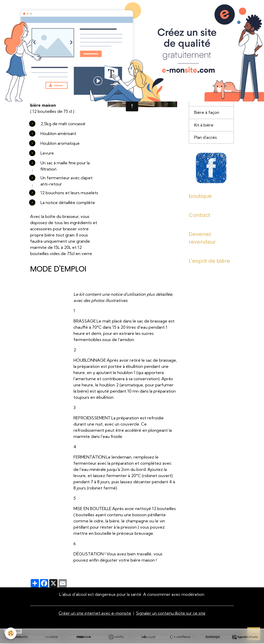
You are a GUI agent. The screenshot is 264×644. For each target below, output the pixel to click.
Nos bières (204, 101)
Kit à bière (204, 126)
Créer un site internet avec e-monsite (95, 614)
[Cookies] (11, 633)
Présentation (207, 89)
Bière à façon (207, 114)
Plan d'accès (206, 139)
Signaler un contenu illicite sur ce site (171, 614)
